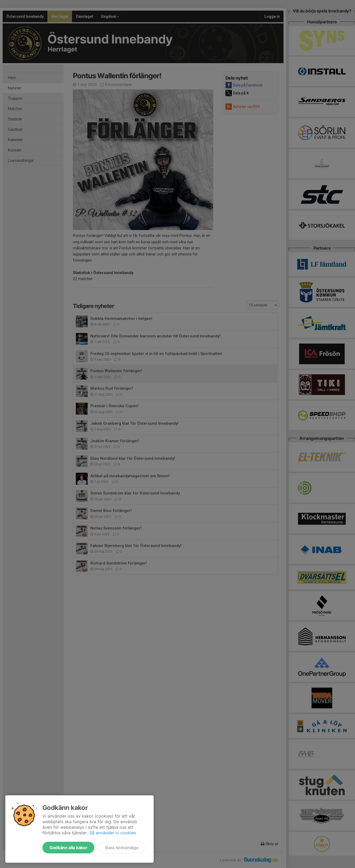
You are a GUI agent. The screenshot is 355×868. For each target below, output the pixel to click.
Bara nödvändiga (122, 848)
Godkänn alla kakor (68, 848)
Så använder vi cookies (113, 833)
